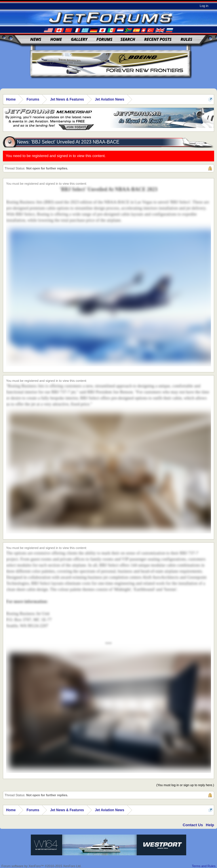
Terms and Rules (204, 866)
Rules (186, 39)
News (36, 39)
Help (210, 825)
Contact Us (193, 825)
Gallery (79, 39)
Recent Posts (158, 39)
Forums (104, 39)
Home (56, 39)
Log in (204, 6)
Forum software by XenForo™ (41, 866)
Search (128, 39)
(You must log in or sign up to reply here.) (185, 785)
